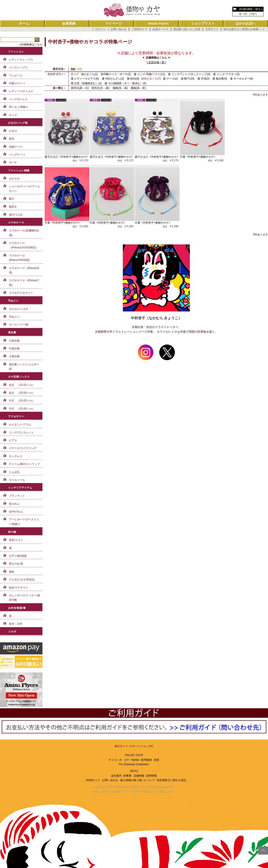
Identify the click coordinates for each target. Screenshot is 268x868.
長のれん (14, 504)
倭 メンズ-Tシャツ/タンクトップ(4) (189, 74)
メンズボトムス (18, 99)
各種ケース (16, 147)
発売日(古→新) (101, 88)
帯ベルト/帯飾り (19, 107)
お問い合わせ (119, 29)
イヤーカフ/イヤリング (23, 448)
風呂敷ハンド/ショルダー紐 (24, 367)
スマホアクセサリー (21, 293)
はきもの (14, 179)
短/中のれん (16, 512)
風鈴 (12, 572)
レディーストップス (21, 60)
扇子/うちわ (16, 215)
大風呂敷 (14, 356)
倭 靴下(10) (188, 79)
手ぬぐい (14, 317)
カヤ (127, 760)
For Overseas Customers (134, 764)
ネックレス (16, 456)
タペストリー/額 (19, 325)
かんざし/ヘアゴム (20, 425)
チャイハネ (115, 760)
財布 (12, 139)
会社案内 (116, 776)
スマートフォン (139, 746)
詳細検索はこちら (32, 44)
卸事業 (128, 776)
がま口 (13, 131)
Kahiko (135, 760)
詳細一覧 (80, 69)
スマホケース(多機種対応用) (24, 233)
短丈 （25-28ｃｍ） (22, 393)
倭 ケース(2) (170, 79)
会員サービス (161, 29)
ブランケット (17, 496)
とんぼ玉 (14, 472)
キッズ (13, 115)
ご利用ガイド (140, 29)
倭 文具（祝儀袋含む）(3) (86, 83)
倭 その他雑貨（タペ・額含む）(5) (125, 83)
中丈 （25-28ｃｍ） (22, 409)
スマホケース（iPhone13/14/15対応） (24, 245)
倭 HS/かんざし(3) (113, 79)
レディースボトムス (21, 91)
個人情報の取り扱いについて (138, 780)
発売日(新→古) (80, 88)
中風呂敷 (14, 349)
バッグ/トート (17, 155)
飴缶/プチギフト (19, 588)
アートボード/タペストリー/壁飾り (24, 522)
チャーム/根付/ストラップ (24, 464)
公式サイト (212, 29)
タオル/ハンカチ (19, 309)
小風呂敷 (14, 341)
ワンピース (16, 76)
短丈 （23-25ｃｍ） (22, 385)
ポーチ (13, 162)
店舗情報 (139, 776)
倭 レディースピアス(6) (85, 79)
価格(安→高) (120, 88)
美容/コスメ (16, 540)
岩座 (157, 760)
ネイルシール (17, 480)
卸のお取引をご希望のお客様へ (242, 29)
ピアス (13, 440)
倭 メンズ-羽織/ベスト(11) (149, 74)
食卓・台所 (16, 624)
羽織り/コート (17, 83)
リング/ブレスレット (21, 433)
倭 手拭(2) (203, 79)
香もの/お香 (16, 564)
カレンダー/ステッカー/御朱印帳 (24, 598)
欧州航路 (147, 760)
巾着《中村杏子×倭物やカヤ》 (198, 157)
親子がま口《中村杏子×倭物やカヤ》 (67, 157)
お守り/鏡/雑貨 (18, 556)
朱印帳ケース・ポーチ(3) (116, 74)
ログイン (100, 29)
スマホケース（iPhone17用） (24, 283)
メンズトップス (18, 67)
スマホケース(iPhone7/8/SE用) (19, 258)
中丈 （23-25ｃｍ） (22, 401)
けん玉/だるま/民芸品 (22, 580)
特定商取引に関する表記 (172, 780)
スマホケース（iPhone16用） (24, 270)
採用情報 (151, 776)
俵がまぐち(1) (89, 74)
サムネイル (73, 69)
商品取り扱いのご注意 (187, 29)
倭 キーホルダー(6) (241, 79)
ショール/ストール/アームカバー (24, 189)
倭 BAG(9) (133, 79)
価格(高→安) (138, 88)
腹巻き (13, 207)
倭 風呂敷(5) (220, 79)
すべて (75, 74)
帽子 (12, 199)
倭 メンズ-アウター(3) (226, 74)
